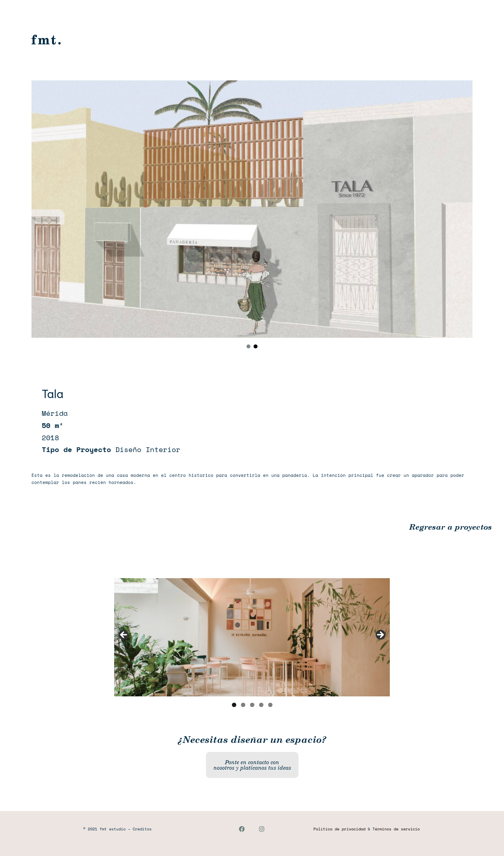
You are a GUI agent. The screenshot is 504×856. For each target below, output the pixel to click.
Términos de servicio (396, 829)
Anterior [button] (124, 635)
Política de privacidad (339, 829)
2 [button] (243, 705)
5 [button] (270, 705)
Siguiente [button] (380, 635)
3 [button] (252, 705)
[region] (252, 216)
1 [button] (234, 705)
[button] (248, 346)
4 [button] (261, 705)
